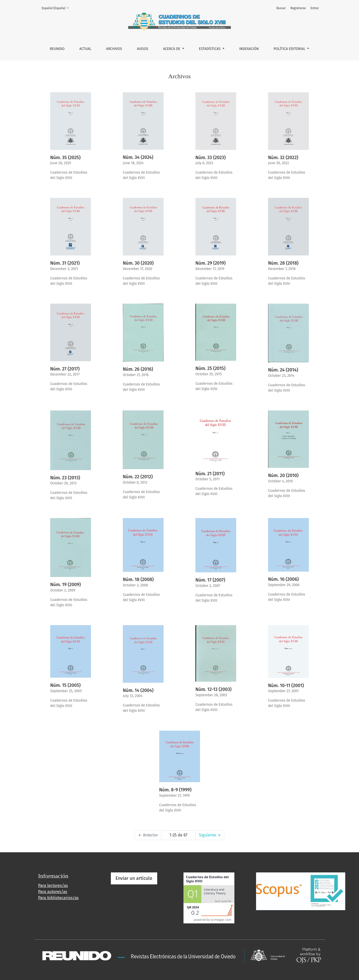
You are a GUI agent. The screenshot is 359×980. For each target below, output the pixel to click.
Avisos (143, 49)
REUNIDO (57, 49)
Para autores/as (53, 892)
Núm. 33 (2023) (211, 158)
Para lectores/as (53, 886)
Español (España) (57, 8)
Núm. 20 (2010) (283, 475)
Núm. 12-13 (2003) (214, 689)
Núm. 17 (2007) (210, 580)
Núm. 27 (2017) (65, 369)
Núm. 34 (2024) (138, 157)
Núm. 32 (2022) (283, 158)
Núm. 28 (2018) (283, 263)
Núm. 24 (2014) (283, 370)
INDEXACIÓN (249, 49)
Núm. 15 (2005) (65, 685)
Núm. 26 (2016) (138, 369)
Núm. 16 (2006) (283, 579)
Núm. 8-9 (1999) (175, 790)
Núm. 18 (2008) (138, 579)
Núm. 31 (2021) (65, 263)
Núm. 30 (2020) (138, 263)
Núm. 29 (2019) (210, 263)
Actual (85, 49)
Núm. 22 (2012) (138, 477)
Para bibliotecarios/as (58, 898)
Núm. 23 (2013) (65, 478)
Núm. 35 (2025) (65, 158)
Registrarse (298, 8)
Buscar (281, 8)
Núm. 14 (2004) (138, 690)
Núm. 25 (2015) (210, 368)
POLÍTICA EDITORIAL (290, 49)
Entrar (315, 8)
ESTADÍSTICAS (210, 49)
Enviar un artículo (134, 878)
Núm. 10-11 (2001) (286, 686)
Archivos (114, 49)
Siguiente (210, 835)
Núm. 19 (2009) (65, 585)
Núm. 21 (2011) (210, 474)
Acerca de (172, 49)
